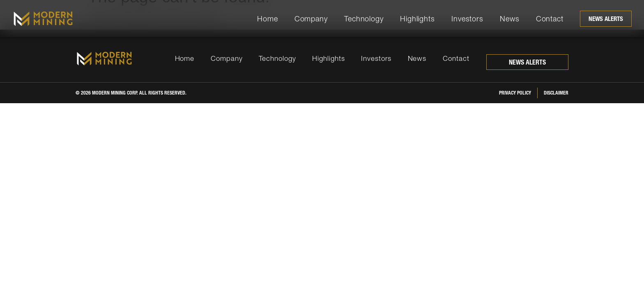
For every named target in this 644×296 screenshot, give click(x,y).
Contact (550, 19)
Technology (364, 19)
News (510, 19)
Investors (467, 19)
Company (311, 19)
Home (268, 19)
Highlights (417, 19)
